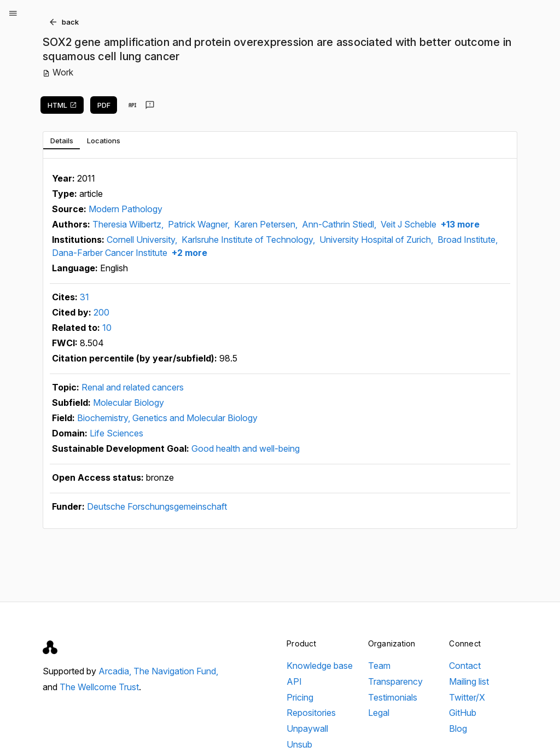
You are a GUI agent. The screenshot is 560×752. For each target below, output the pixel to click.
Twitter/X (467, 697)
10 (107, 328)
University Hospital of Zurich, (377, 240)
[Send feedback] (150, 105)
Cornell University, (143, 240)
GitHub (463, 713)
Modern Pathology (126, 209)
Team (379, 666)
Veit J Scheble (409, 224)
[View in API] (132, 105)
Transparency (395, 681)
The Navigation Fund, (176, 671)
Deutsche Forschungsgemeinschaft (157, 506)
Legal (379, 713)
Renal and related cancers (133, 387)
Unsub (299, 744)
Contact (465, 666)
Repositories (311, 713)
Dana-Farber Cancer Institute (110, 253)
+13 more (459, 224)
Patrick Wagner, (200, 224)
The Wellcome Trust (99, 687)
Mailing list (469, 681)
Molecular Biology (129, 403)
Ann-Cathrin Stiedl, (340, 224)
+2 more (188, 253)
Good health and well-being (246, 448)
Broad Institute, (468, 240)
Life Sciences (116, 433)
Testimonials (393, 697)
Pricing (300, 697)
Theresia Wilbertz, (129, 224)
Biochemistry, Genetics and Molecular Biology (167, 418)
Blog (458, 728)
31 (84, 297)
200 (101, 312)
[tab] (62, 141)
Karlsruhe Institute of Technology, (249, 240)
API (294, 681)
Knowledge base (320, 666)
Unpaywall (307, 728)
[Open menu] (13, 13)
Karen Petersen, (267, 224)
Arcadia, (116, 671)
